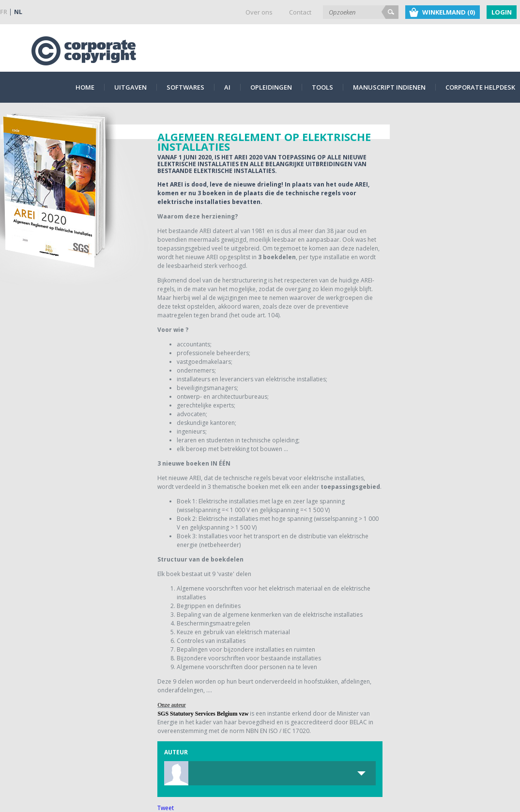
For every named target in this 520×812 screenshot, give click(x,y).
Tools (322, 87)
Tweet (166, 808)
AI (227, 87)
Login (502, 12)
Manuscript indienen (389, 87)
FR (4, 12)
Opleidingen (271, 87)
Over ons (259, 12)
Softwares (185, 87)
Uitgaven (130, 87)
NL (18, 12)
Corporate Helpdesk (480, 87)
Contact (300, 12)
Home (85, 87)
